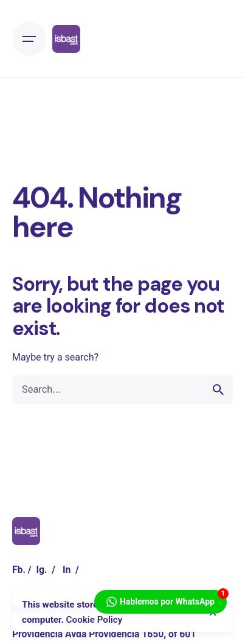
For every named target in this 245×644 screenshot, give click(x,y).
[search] (218, 390)
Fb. (19, 570)
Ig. (41, 570)
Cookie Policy (95, 620)
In (67, 570)
